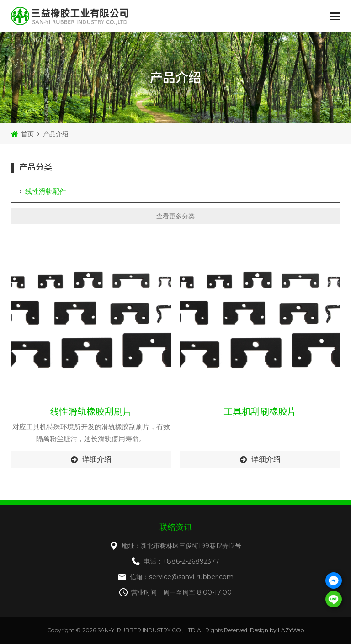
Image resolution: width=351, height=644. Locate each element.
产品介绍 (56, 134)
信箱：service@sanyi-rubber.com (182, 577)
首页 (27, 134)
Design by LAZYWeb (277, 630)
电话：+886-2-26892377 (181, 561)
